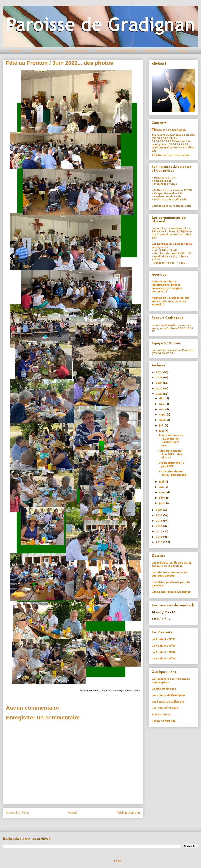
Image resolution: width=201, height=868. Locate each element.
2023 (160, 388)
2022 (160, 394)
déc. (162, 398)
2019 (160, 521)
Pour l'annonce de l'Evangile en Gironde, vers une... (171, 440)
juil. (162, 425)
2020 (160, 515)
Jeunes (182, 51)
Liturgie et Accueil (75, 51)
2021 (160, 510)
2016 (160, 537)
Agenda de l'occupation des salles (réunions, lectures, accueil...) (170, 301)
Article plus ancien (128, 813)
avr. (162, 487)
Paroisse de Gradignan (170, 130)
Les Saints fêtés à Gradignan (171, 592)
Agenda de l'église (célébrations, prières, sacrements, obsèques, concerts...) (167, 286)
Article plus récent (17, 813)
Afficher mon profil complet (170, 155)
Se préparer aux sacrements (116, 51)
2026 (160, 372)
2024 (160, 383)
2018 (160, 526)
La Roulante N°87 (164, 646)
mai (162, 481)
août (163, 420)
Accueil (16, 51)
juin (162, 431)
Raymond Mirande (164, 721)
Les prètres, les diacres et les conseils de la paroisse (172, 564)
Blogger (118, 861)
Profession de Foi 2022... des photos (172, 473)
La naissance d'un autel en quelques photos (170, 574)
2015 (160, 542)
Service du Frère (157, 51)
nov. (162, 404)
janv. (163, 503)
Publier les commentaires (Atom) (80, 822)
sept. (163, 414)
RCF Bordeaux (161, 714)
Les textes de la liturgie (168, 701)
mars (163, 492)
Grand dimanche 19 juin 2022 (171, 464)
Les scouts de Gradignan (168, 695)
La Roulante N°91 (164, 639)
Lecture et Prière (41, 51)
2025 (160, 377)
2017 (160, 531)
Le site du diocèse (164, 689)
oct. (162, 409)
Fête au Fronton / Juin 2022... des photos (171, 454)
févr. (163, 498)
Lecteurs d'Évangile (165, 708)
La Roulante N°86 (164, 652)
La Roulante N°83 (164, 658)
